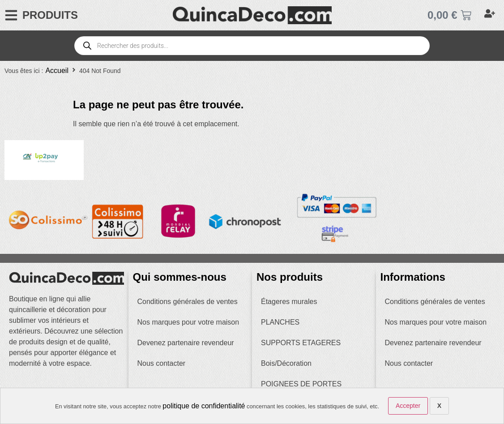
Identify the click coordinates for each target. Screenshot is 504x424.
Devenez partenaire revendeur (186, 343)
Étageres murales (289, 302)
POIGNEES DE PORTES (301, 384)
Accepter (408, 406)
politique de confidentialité (204, 406)
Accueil (57, 71)
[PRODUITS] (11, 15)
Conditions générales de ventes (188, 302)
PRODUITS (50, 15)
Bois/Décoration (286, 363)
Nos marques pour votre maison (188, 322)
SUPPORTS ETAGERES (301, 343)
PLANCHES (280, 322)
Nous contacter (162, 363)
